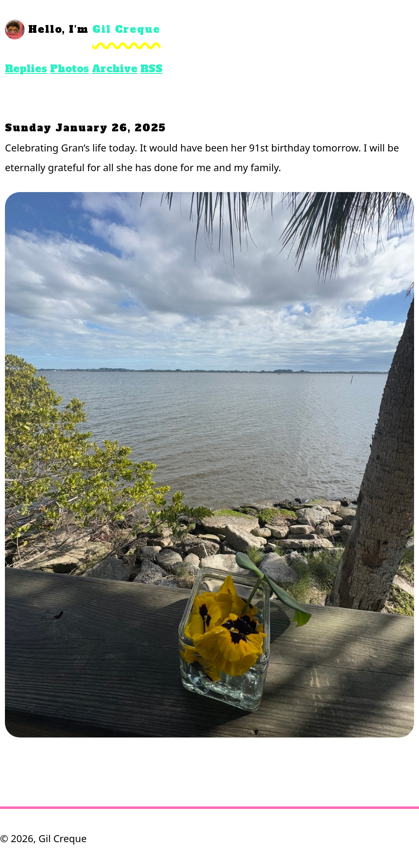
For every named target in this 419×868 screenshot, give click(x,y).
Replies (26, 69)
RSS (151, 69)
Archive (115, 69)
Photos (70, 69)
